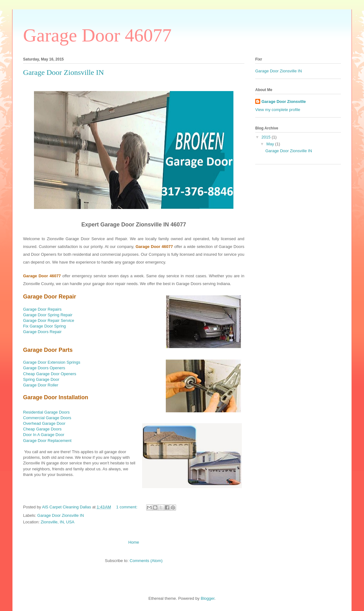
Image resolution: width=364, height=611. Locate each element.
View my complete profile (278, 110)
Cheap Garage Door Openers (50, 374)
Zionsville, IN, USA (57, 522)
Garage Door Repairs (42, 309)
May (271, 144)
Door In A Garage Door (44, 435)
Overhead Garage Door (44, 423)
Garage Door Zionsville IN (63, 72)
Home (134, 542)
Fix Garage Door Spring (44, 326)
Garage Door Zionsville (284, 102)
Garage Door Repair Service (49, 320)
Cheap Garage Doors (42, 429)
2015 (267, 137)
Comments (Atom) (146, 561)
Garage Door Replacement (47, 441)
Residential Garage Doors (46, 412)
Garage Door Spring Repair (48, 315)
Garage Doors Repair (42, 332)
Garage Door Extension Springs (52, 362)
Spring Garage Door (41, 379)
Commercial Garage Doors (47, 418)
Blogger (208, 598)
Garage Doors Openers (44, 368)
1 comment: (127, 507)
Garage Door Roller (41, 385)
